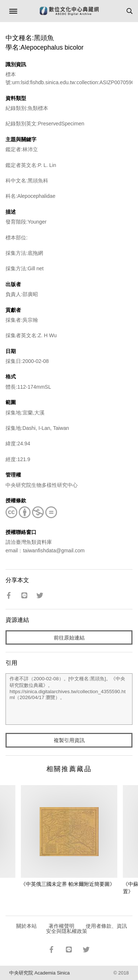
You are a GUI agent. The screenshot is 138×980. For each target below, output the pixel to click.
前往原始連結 (69, 638)
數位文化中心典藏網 (69, 11)
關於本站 (26, 926)
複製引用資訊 (69, 740)
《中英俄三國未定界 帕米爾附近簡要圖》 (68, 884)
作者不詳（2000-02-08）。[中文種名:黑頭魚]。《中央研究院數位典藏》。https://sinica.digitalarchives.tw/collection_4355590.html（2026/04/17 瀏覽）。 (69, 699)
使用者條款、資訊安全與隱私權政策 (87, 929)
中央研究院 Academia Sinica (39, 973)
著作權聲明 (61, 926)
